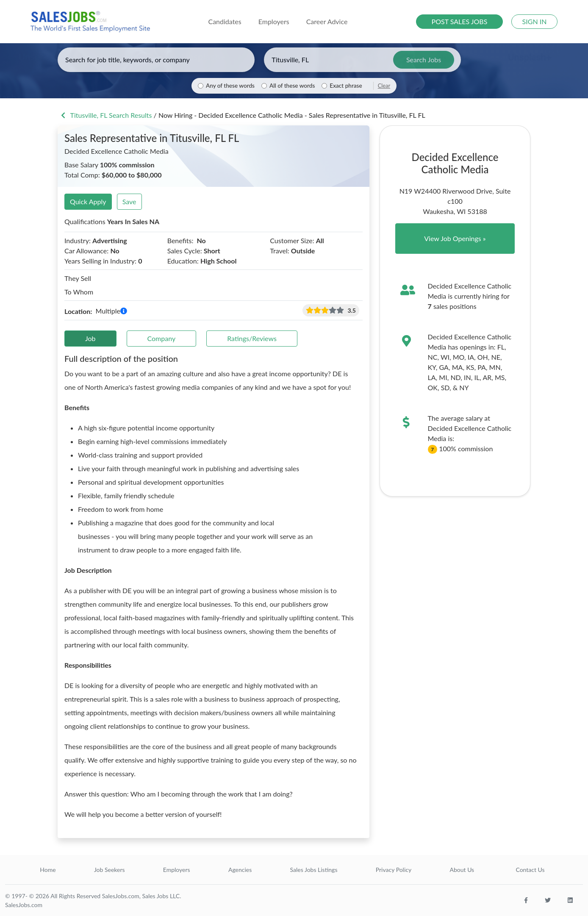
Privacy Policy (394, 870)
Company (162, 338)
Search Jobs (424, 60)
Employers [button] (274, 21)
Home (48, 870)
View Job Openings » (455, 238)
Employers (177, 870)
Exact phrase (346, 86)
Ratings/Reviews (252, 338)
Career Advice (327, 21)
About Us (462, 870)
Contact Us (530, 870)
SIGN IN (535, 21)
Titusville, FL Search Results (106, 115)
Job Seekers (110, 870)
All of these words (292, 86)
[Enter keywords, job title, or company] (156, 60)
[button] (124, 311)
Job (90, 338)
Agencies (240, 870)
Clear (384, 86)
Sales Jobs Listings (314, 870)
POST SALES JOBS (460, 21)
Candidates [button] (225, 21)
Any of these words (230, 86)
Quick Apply (88, 201)
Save (129, 201)
